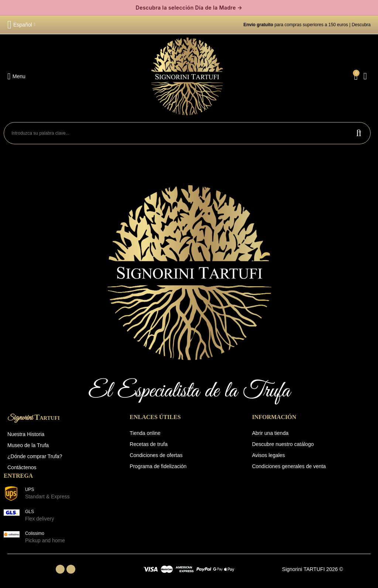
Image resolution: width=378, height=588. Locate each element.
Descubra (361, 25)
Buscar (359, 133)
